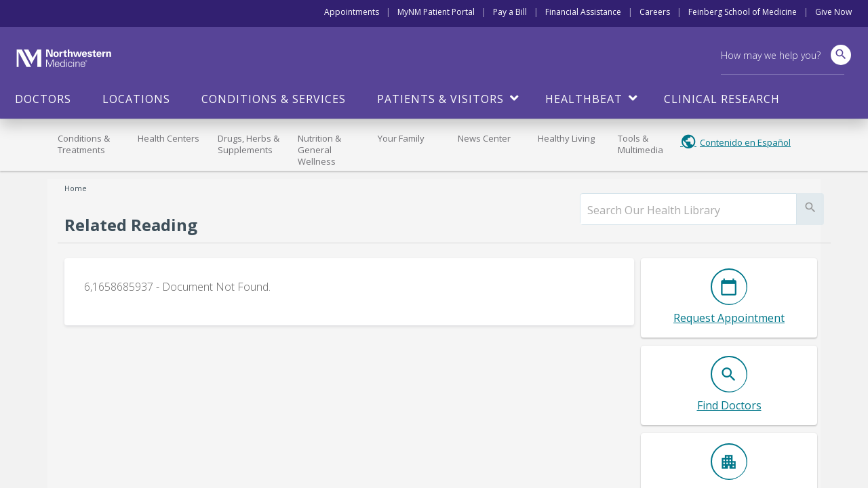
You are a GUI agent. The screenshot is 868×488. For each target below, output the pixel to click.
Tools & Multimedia (640, 144)
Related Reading (131, 225)
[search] (688, 210)
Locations (136, 99)
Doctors (43, 99)
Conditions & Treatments (84, 144)
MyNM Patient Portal (436, 12)
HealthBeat (584, 99)
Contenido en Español (745, 142)
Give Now (833, 12)
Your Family (401, 138)
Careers (655, 12)
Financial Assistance (583, 12)
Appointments (352, 12)
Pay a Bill (510, 12)
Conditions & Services (274, 99)
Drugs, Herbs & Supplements (249, 144)
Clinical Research (722, 99)
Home (76, 188)
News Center (484, 138)
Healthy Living (566, 138)
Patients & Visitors (440, 99)
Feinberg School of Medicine (743, 12)
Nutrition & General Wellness (319, 150)
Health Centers (169, 138)
